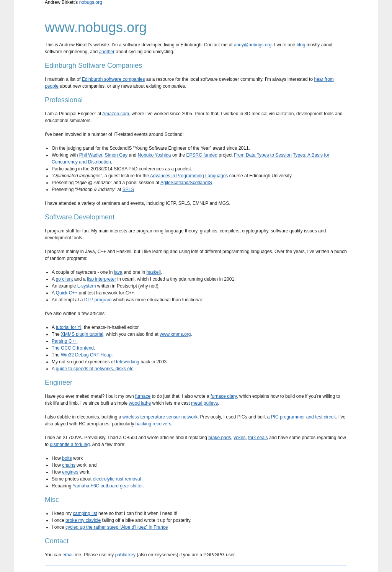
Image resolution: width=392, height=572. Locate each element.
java (118, 272)
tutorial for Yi (69, 327)
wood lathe (140, 403)
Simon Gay (116, 155)
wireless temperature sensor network (160, 417)
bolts (67, 458)
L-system (87, 286)
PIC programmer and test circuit (303, 417)
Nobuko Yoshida (154, 155)
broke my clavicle (83, 520)
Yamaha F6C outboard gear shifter (107, 486)
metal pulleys (204, 403)
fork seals (258, 438)
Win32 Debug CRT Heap (86, 355)
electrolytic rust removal (117, 479)
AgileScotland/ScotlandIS (186, 183)
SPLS (128, 190)
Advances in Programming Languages (189, 176)
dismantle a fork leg (70, 445)
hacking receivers (153, 424)
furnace (143, 396)
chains (69, 465)
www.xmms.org (175, 334)
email (68, 555)
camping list (85, 513)
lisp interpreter (101, 279)
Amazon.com (116, 114)
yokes (239, 438)
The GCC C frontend (73, 348)
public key (125, 555)
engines (70, 472)
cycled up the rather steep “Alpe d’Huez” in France (117, 527)
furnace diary (224, 396)
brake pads (220, 438)
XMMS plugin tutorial (82, 334)
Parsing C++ (65, 341)
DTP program (98, 300)
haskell (153, 272)
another (107, 52)
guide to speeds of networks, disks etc (95, 369)
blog (301, 45)
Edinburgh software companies (114, 79)
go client (65, 279)
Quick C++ (67, 293)
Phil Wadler (91, 155)
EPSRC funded (202, 155)
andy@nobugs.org (253, 45)
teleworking (128, 362)
